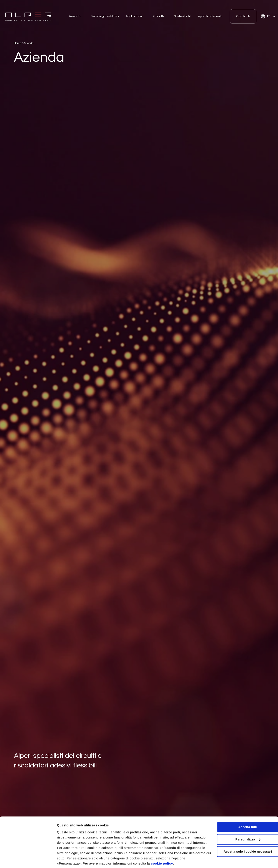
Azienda (75, 16)
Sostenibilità (183, 16)
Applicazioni (134, 16)
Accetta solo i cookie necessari (242, 836)
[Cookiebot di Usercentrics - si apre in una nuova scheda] (28, 860)
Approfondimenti (210, 16)
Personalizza (67, 859)
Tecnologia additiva (105, 16)
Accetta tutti (242, 811)
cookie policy (193, 847)
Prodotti (158, 16)
